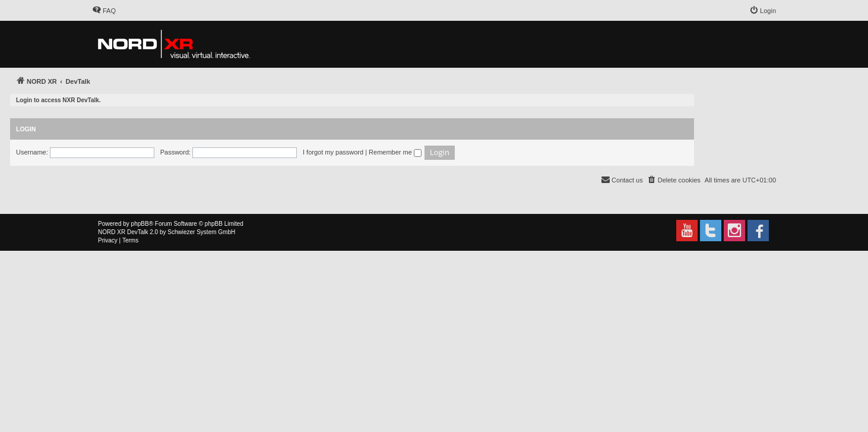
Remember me (395, 152)
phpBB (140, 224)
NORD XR (112, 232)
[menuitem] (104, 11)
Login (26, 129)
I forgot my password (333, 152)
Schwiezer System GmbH (201, 232)
